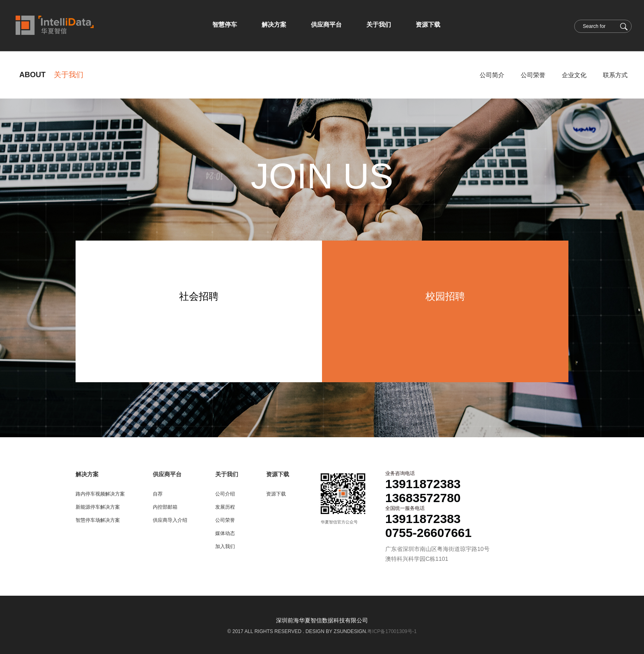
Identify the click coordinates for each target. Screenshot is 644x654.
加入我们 (225, 546)
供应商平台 (167, 474)
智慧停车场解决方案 (98, 520)
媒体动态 (225, 533)
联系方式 (615, 75)
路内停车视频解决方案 (100, 494)
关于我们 (227, 474)
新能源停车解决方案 (98, 507)
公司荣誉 (533, 75)
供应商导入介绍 (170, 520)
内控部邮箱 (165, 507)
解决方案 (87, 474)
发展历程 (225, 507)
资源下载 (278, 474)
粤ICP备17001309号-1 (392, 631)
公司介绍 (225, 494)
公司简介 (492, 75)
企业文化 (574, 75)
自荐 (158, 494)
